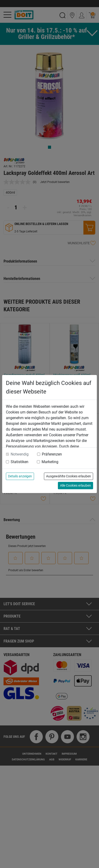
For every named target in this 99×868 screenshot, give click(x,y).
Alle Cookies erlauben (75, 485)
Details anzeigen (20, 476)
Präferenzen (52, 454)
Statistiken (19, 462)
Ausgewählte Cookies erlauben (69, 476)
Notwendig (20, 454)
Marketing (50, 462)
